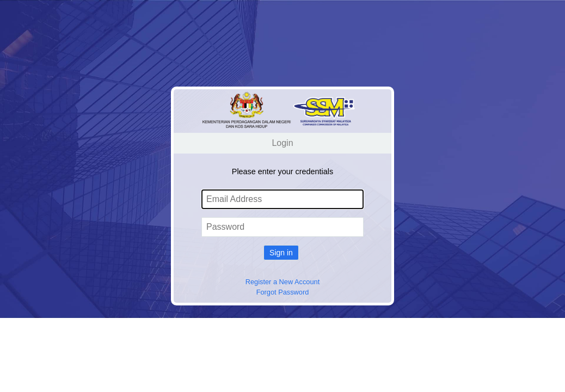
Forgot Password (283, 292)
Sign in (281, 253)
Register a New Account (283, 282)
